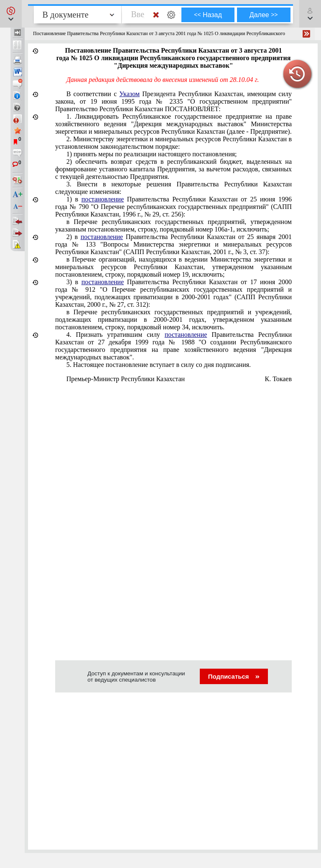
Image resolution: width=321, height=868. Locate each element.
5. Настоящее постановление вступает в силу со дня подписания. (159, 365)
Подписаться (234, 676)
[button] (11, 14)
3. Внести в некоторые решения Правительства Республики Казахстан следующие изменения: (173, 188)
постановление (103, 199)
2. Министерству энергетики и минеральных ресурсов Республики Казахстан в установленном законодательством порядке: (173, 143)
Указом (129, 94)
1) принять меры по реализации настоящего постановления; (152, 154)
